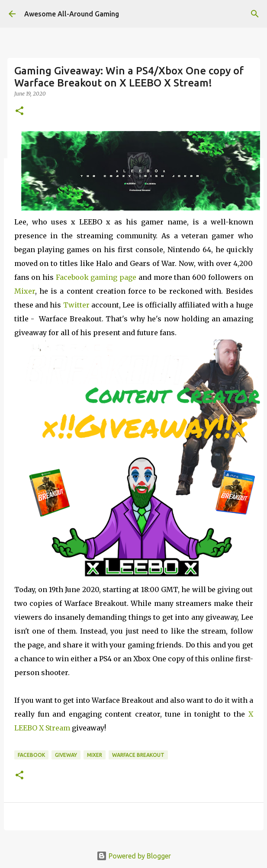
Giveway (66, 755)
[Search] (255, 14)
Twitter (76, 305)
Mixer (25, 291)
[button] (19, 111)
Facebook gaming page (96, 277)
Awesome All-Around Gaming (72, 14)
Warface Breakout (138, 755)
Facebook (31, 755)
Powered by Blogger (134, 856)
